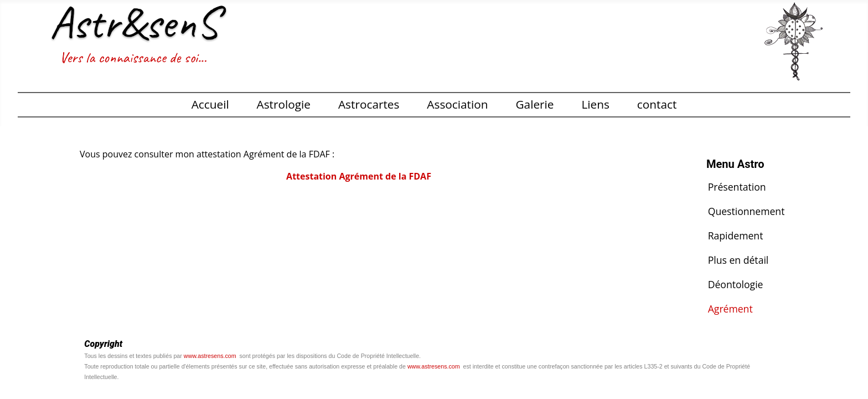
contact (657, 104)
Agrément (730, 309)
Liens (595, 104)
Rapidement (736, 236)
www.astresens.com (210, 356)
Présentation (737, 187)
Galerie (534, 104)
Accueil (210, 104)
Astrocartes (369, 104)
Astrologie (284, 104)
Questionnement (746, 211)
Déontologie (736, 284)
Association (457, 104)
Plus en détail (738, 260)
